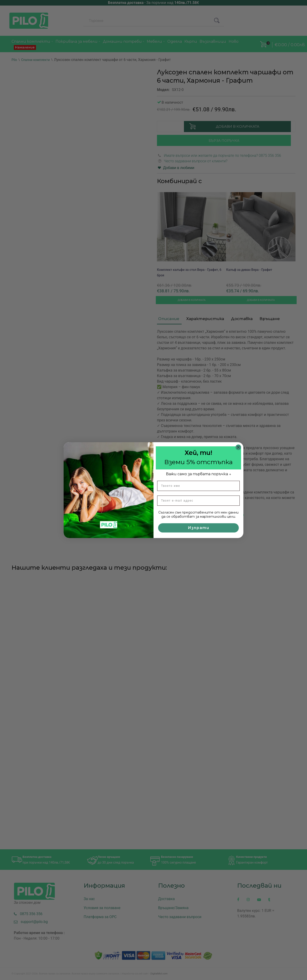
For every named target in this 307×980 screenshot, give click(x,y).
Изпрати (199, 528)
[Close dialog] (238, 447)
